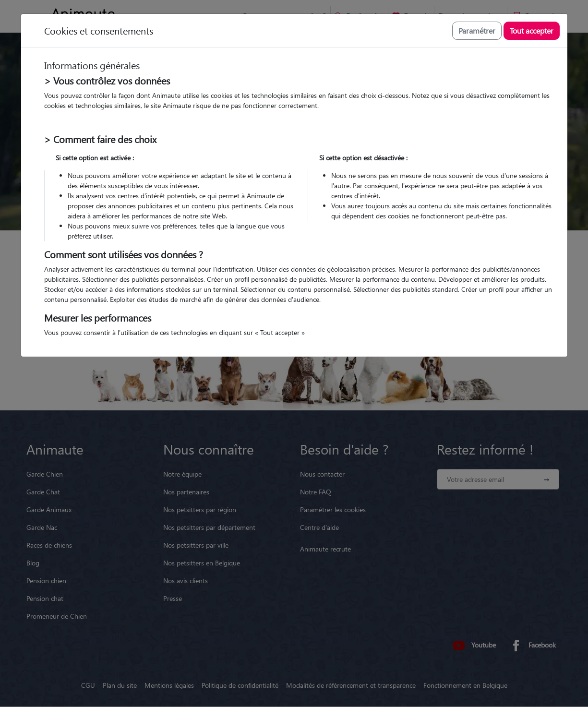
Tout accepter (532, 30)
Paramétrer (477, 30)
